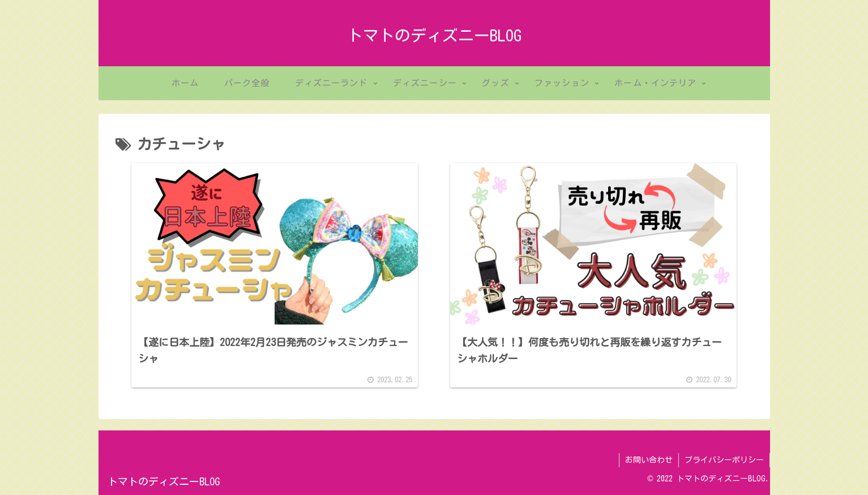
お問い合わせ (649, 460)
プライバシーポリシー (724, 460)
